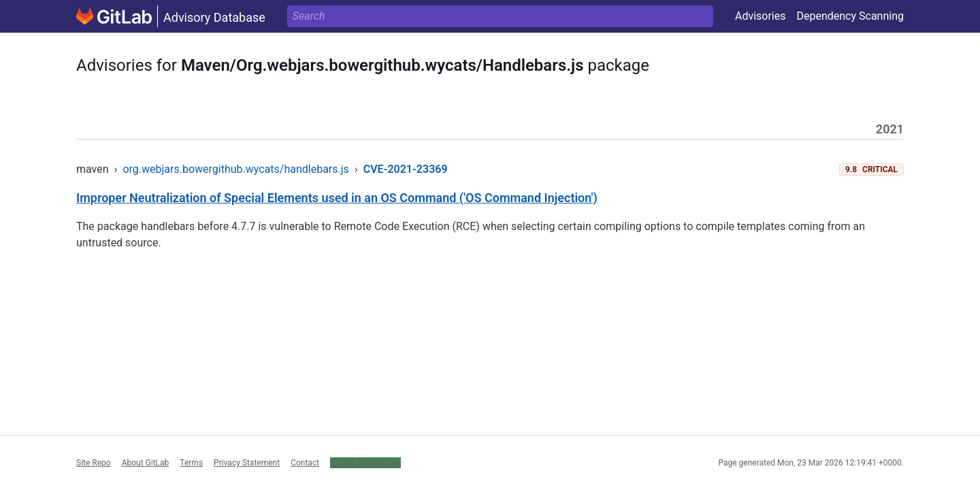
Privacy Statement (247, 463)
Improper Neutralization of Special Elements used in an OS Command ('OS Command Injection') (337, 198)
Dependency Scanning (850, 16)
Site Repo (94, 463)
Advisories (761, 16)
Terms (191, 463)
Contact (305, 463)
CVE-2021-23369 (406, 169)
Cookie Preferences (365, 463)
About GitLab (146, 463)
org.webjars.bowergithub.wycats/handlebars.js (235, 169)
